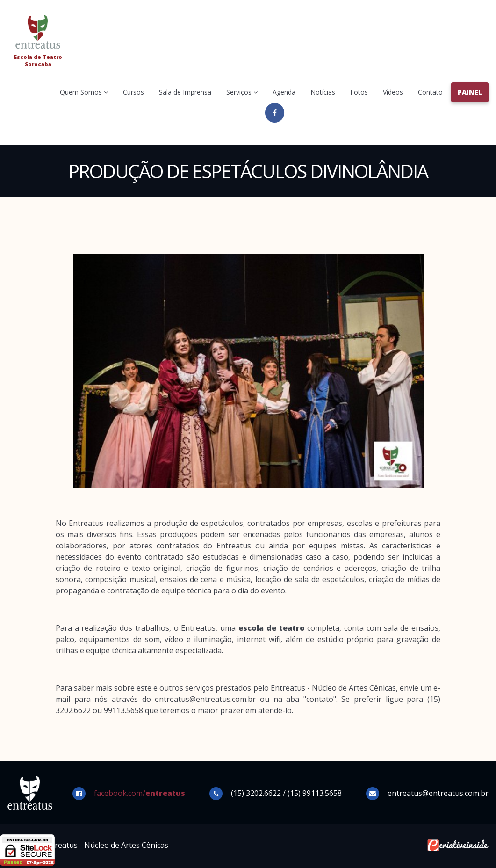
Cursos (133, 92)
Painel (470, 92)
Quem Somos (84, 92)
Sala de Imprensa (185, 92)
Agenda (284, 92)
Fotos (359, 92)
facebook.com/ (140, 793)
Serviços (242, 92)
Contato (430, 92)
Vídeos (393, 92)
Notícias (323, 92)
